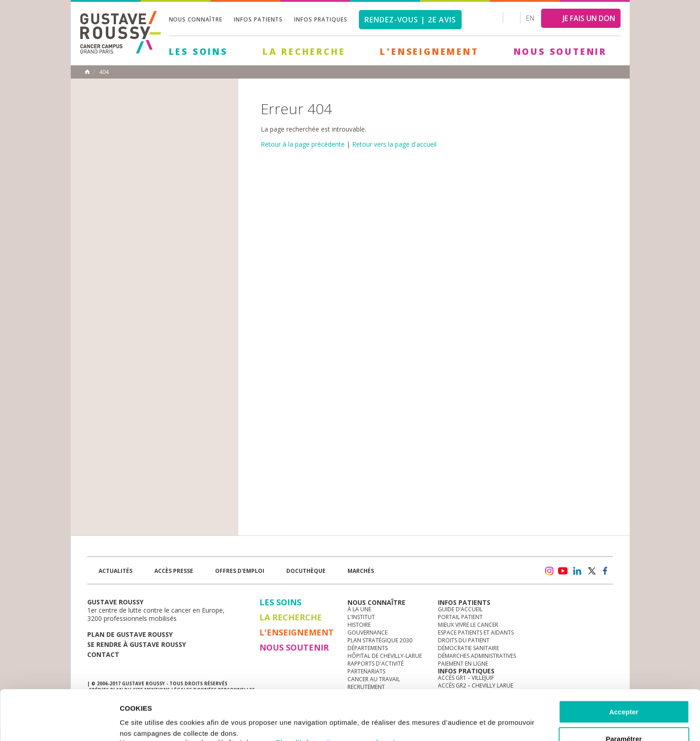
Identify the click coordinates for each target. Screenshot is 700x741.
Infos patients (258, 19)
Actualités (116, 571)
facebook (605, 571)
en (530, 18)
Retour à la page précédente (303, 144)
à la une (359, 609)
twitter (591, 571)
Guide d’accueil (460, 609)
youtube (563, 571)
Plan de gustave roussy (130, 634)
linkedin (577, 571)
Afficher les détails (503, 723)
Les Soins (198, 52)
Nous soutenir (560, 52)
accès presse (174, 571)
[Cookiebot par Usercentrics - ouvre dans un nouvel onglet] (59, 723)
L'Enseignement (429, 52)
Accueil (87, 72)
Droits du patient (464, 640)
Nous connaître (196, 19)
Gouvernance (368, 632)
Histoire (359, 625)
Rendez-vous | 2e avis (410, 20)
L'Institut (361, 617)
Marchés (361, 571)
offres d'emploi (240, 571)
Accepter (624, 665)
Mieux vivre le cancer (468, 625)
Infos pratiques (321, 19)
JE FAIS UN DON (589, 18)
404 (104, 72)
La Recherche (304, 52)
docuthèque (306, 571)
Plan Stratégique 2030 (380, 640)
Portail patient (460, 617)
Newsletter (517, 575)
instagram (549, 571)
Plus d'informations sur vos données (340, 696)
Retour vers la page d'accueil (394, 144)
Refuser (624, 718)
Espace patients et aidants (476, 632)
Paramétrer (624, 692)
